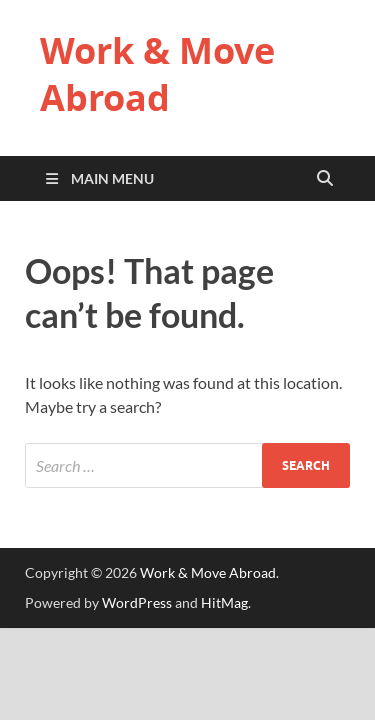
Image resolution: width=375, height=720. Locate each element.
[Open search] (325, 179)
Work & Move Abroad (157, 74)
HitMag (224, 602)
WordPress (137, 602)
